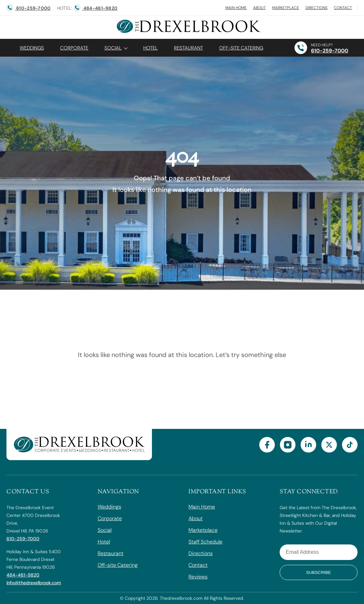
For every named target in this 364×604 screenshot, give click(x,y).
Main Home (236, 8)
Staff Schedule (205, 542)
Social (113, 48)
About (259, 8)
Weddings (32, 48)
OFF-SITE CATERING (241, 48)
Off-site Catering (118, 565)
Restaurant (188, 48)
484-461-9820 (23, 575)
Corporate (74, 48)
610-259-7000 (330, 51)
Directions (316, 8)
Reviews (198, 577)
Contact (343, 8)
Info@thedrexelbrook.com (34, 583)
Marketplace (286, 8)
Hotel (150, 48)
